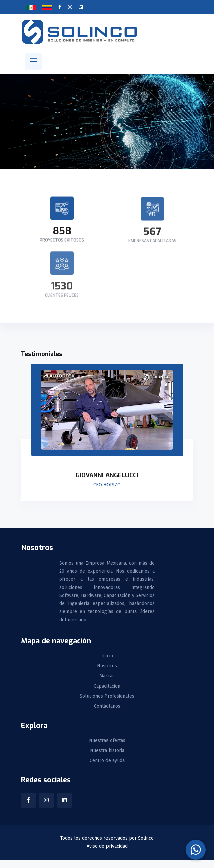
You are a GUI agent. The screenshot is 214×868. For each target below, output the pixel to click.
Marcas (107, 676)
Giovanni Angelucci (107, 475)
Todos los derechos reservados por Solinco (107, 838)
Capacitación (107, 686)
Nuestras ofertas (107, 741)
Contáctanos (107, 706)
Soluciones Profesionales (107, 696)
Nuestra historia (107, 751)
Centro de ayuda (107, 761)
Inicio (107, 656)
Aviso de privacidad (107, 846)
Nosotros (107, 666)
